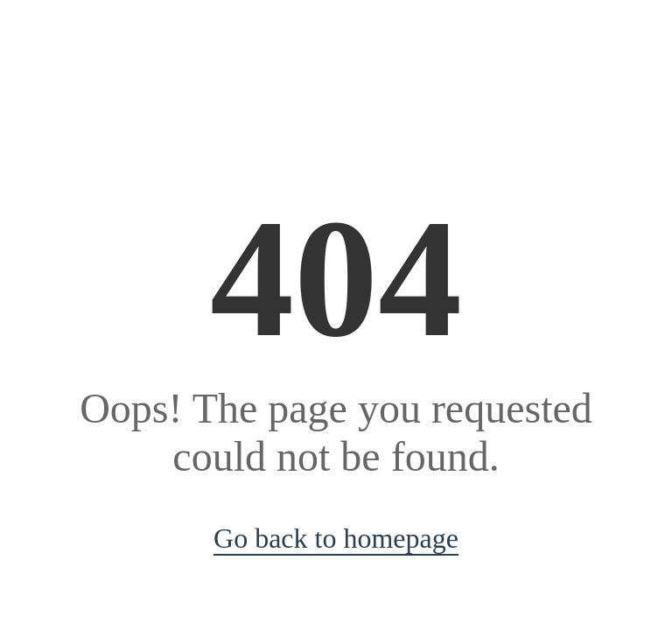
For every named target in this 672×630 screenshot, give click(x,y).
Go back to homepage (336, 538)
